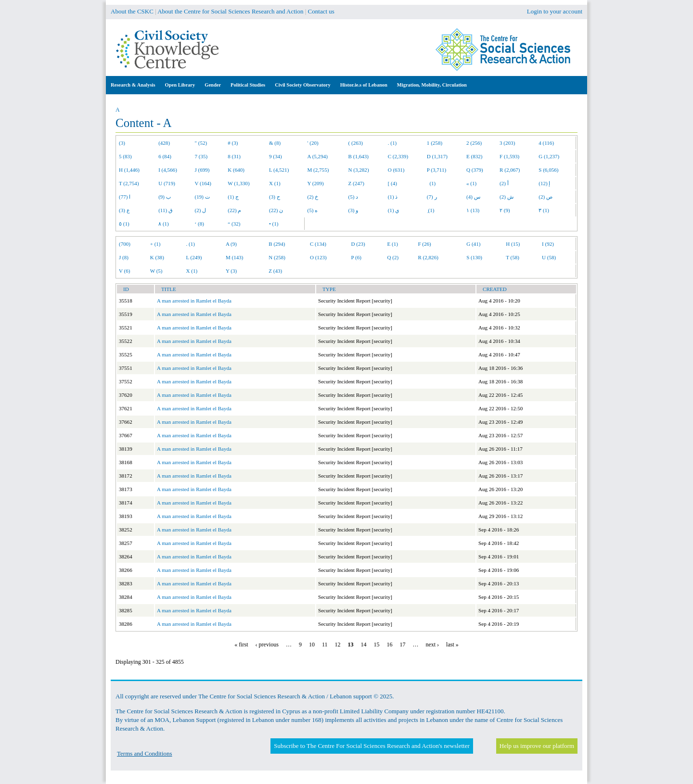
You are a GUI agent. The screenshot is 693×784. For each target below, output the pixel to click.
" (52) (201, 143)
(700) (125, 244)
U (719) (167, 183)
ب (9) (165, 197)
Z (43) (275, 271)
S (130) (474, 257)
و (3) (353, 210)
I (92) (548, 244)
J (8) (124, 257)
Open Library (180, 85)
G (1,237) (549, 156)
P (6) (356, 257)
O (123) (318, 257)
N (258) (277, 257)
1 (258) (435, 143)
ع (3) (124, 210)
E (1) (392, 244)
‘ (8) (199, 224)
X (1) (275, 183)
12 (337, 645)
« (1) (471, 183)
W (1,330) (238, 183)
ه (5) (313, 210)
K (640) (236, 170)
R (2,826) (428, 257)
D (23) (358, 244)
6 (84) (165, 156)
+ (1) (155, 244)
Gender (213, 85)
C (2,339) (398, 156)
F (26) (424, 244)
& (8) (275, 143)
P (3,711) (436, 170)
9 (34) (276, 156)
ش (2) (507, 197)
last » (452, 645)
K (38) (157, 257)
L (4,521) (279, 170)
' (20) (313, 143)
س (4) (473, 197)
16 (389, 645)
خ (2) (313, 197)
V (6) (124, 271)
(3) (122, 143)
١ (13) (473, 210)
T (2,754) (129, 183)
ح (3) (275, 197)
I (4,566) (168, 170)
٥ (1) (124, 224)
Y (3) (231, 271)
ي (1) (394, 210)
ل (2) (201, 210)
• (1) (274, 224)
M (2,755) (318, 170)
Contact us (321, 11)
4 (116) (546, 143)
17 (402, 645)
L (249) (194, 257)
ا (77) (125, 197)
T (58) (513, 257)
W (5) (156, 271)
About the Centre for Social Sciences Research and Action (230, 11)
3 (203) (507, 143)
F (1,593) (509, 156)
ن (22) (276, 210)
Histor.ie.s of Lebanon (364, 85)
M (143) (235, 257)
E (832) (475, 156)
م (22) (234, 210)
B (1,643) (359, 156)
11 (325, 645)
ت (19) (202, 197)
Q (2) (393, 257)
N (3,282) (359, 170)
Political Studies (248, 85)
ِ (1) (431, 210)
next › (432, 645)
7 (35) (201, 156)
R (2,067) (510, 170)
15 (376, 645)
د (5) (353, 197)
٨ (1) (164, 224)
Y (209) (316, 183)
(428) (164, 143)
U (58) (549, 257)
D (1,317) (437, 156)
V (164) (203, 183)
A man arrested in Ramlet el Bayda (194, 301)
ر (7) (432, 197)
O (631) (396, 170)
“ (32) (234, 224)
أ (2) (504, 183)
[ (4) (392, 183)
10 (312, 645)
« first (241, 645)
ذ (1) (393, 197)
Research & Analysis (133, 85)
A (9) (231, 244)
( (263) (356, 143)
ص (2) (545, 197)
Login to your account (555, 11)
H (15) (513, 244)
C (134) (318, 244)
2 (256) (474, 143)
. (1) (392, 143)
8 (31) (234, 156)
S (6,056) (548, 170)
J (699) (202, 170)
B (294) (277, 244)
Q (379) (475, 170)
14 (363, 645)
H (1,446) (129, 170)
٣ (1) (544, 210)
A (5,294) (318, 156)
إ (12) (544, 183)
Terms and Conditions (145, 753)
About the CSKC (132, 11)
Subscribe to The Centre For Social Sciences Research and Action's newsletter (372, 746)
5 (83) (125, 156)
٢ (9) (505, 210)
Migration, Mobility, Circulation (432, 85)
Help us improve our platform (537, 746)
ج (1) (233, 197)
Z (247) (357, 183)
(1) (431, 183)
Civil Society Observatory (302, 85)
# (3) (233, 143)
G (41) (473, 244)
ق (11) (166, 210)
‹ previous (267, 645)
